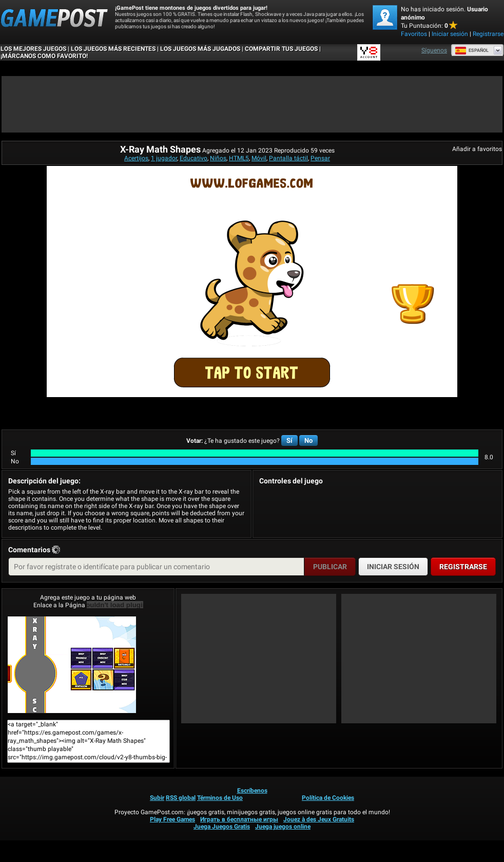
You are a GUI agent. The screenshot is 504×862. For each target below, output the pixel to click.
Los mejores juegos (33, 49)
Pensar (320, 158)
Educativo (193, 158)
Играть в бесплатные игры (239, 819)
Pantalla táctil (288, 158)
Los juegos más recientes (113, 49)
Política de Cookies (328, 798)
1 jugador (164, 158)
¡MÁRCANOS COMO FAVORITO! (44, 56)
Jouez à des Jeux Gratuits (319, 819)
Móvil (259, 158)
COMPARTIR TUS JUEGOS (281, 49)
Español (472, 50)
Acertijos (136, 158)
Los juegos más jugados (200, 49)
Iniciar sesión (450, 34)
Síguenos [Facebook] (434, 50)
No (308, 441)
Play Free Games (172, 819)
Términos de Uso (220, 798)
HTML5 (239, 158)
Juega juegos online (283, 827)
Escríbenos (252, 791)
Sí (289, 441)
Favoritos (414, 34)
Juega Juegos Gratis (222, 827)
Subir (157, 798)
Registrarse (488, 34)
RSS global (181, 798)
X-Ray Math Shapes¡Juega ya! (72, 665)
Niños (218, 158)
